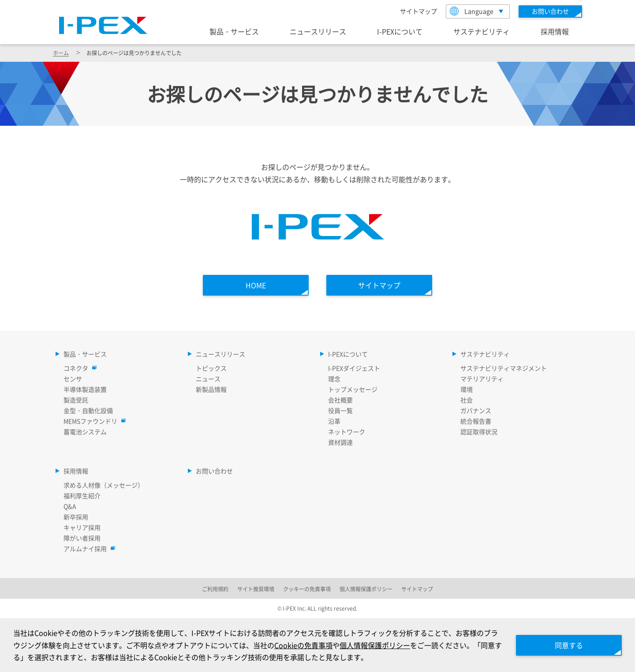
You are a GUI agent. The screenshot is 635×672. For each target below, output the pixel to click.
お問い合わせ (214, 471)
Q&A (70, 506)
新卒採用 (76, 517)
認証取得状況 (479, 432)
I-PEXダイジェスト (354, 368)
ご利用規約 (215, 589)
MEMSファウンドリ (93, 421)
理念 (334, 379)
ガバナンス (476, 410)
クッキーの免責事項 (307, 589)
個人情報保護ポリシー (375, 645)
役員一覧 (340, 410)
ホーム (61, 53)
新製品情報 (211, 389)
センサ (73, 379)
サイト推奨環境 (256, 589)
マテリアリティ (482, 379)
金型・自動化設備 (88, 410)
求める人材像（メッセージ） (104, 485)
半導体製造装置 (85, 389)
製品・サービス (234, 31)
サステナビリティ (482, 31)
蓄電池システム (85, 432)
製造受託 (76, 400)
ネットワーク (347, 432)
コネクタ (78, 368)
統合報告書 (476, 421)
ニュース (208, 379)
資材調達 (340, 442)
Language (472, 11)
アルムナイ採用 (87, 548)
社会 (467, 400)
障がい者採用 (82, 538)
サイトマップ (418, 11)
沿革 (334, 421)
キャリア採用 (82, 527)
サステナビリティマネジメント (504, 368)
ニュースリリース (318, 31)
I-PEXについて (400, 31)
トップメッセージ (353, 389)
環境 (467, 389)
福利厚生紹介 (82, 496)
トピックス (211, 368)
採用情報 (555, 31)
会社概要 (340, 400)
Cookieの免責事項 (303, 645)
